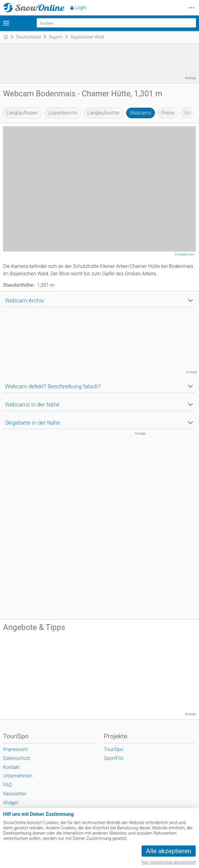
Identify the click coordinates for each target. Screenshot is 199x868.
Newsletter (15, 794)
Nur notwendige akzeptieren (169, 862)
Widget (11, 803)
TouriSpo (114, 749)
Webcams (140, 113)
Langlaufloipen (22, 113)
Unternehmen (18, 776)
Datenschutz (17, 758)
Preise (168, 113)
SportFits (114, 758)
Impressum (15, 749)
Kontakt (11, 767)
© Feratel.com (185, 255)
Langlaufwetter (104, 113)
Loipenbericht (63, 113)
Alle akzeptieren (169, 851)
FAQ (7, 785)
